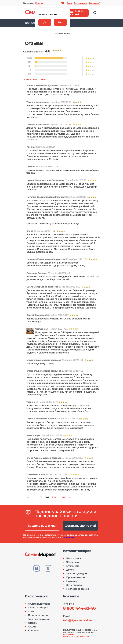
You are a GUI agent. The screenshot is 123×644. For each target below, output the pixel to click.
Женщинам (73, 562)
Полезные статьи (38, 615)
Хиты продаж (74, 585)
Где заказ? (94, 3)
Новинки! (72, 581)
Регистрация (80, 3)
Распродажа (74, 558)
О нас (31, 611)
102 (40, 497)
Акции (32, 627)
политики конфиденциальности (76, 635)
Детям (70, 570)
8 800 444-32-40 (79, 608)
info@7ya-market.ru (78, 620)
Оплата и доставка (39, 604)
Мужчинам (73, 566)
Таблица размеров (39, 619)
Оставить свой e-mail (81, 526)
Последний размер (78, 589)
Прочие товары (76, 577)
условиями (69, 537)
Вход (69, 3)
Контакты (34, 630)
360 (64, 497)
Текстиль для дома (77, 574)
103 (47, 497)
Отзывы (33, 623)
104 (54, 497)
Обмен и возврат (38, 608)
